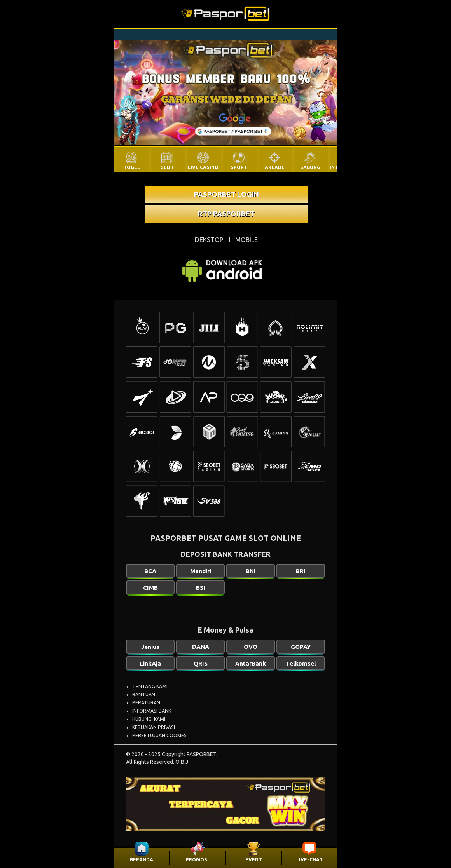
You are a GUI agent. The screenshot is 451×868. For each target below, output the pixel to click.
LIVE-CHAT (309, 860)
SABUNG (310, 167)
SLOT (167, 167)
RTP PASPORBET (226, 214)
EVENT (254, 860)
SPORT (239, 167)
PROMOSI (197, 860)
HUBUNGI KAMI (149, 719)
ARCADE (275, 167)
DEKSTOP (209, 240)
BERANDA (142, 860)
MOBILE (246, 240)
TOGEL (132, 167)
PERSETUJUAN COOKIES (159, 735)
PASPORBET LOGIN (226, 194)
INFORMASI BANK (152, 711)
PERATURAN (146, 703)
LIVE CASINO (203, 167)
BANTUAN (144, 695)
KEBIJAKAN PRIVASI (154, 727)
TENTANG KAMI (150, 686)
